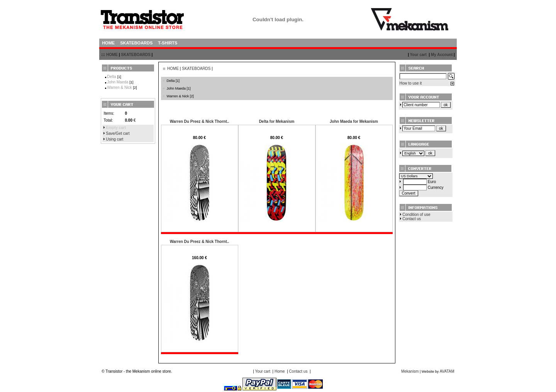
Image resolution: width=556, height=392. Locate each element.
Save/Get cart (118, 133)
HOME (112, 55)
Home (280, 371)
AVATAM (447, 371)
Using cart (114, 139)
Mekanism (410, 371)
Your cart (418, 55)
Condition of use (416, 215)
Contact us (412, 219)
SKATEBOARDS (136, 55)
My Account (442, 55)
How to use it (411, 83)
